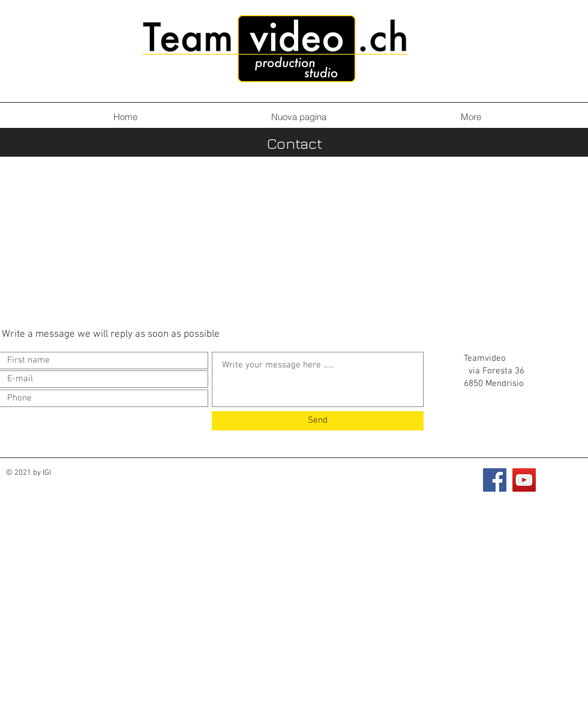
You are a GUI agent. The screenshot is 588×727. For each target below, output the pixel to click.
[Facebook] (495, 480)
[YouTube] (524, 480)
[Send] (318, 421)
